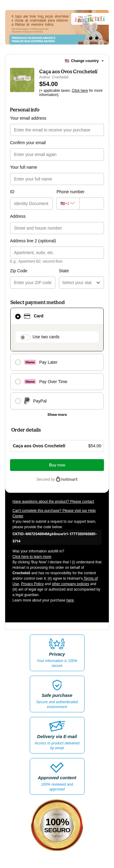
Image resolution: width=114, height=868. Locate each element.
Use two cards (46, 337)
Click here (80, 91)
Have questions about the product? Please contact (53, 502)
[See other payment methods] (57, 415)
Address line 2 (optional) (33, 241)
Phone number (71, 192)
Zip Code (19, 271)
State (64, 271)
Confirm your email (28, 143)
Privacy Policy (32, 584)
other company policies (70, 584)
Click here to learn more (32, 557)
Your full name (24, 167)
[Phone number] (90, 204)
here (70, 600)
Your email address (28, 118)
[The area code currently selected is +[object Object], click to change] (66, 204)
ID (12, 192)
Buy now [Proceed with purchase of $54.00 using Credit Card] (57, 465)
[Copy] (57, 537)
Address (18, 216)
